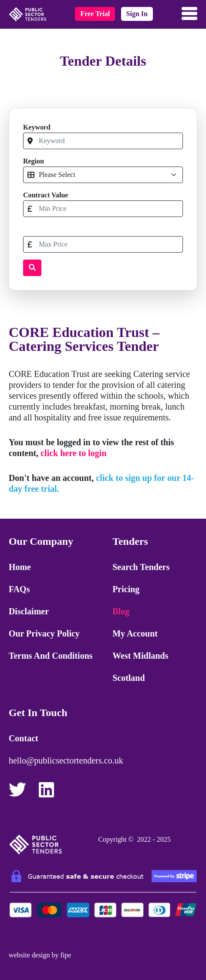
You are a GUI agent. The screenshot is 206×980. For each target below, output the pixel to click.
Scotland (128, 678)
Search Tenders (141, 567)
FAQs (19, 589)
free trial (95, 14)
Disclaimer (29, 611)
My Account (135, 633)
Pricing (126, 589)
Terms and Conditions (51, 656)
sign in (137, 14)
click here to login (73, 453)
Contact (24, 738)
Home (20, 567)
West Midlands (140, 656)
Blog (121, 611)
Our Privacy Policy (44, 633)
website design (29, 955)
